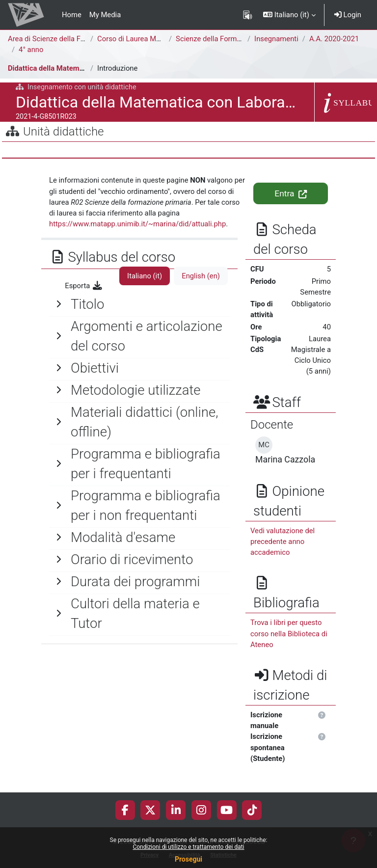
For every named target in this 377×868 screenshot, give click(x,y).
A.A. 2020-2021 (334, 39)
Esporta (84, 286)
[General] (139, 304)
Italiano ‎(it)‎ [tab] (145, 276)
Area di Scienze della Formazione (61, 39)
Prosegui (188, 859)
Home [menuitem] (72, 15)
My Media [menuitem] (105, 15)
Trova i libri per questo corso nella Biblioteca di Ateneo (289, 633)
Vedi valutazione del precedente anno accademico (283, 542)
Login (348, 15)
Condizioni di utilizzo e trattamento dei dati (188, 847)
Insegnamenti (276, 39)
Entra (290, 193)
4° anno (31, 50)
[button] (289, 15)
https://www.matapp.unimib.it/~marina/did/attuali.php (137, 224)
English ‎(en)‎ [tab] (201, 276)
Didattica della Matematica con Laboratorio (78, 68)
